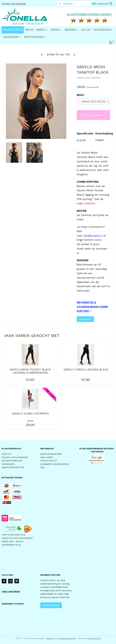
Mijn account (102, 4)
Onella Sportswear (14, 4)
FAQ (42, 467)
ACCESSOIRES (103, 30)
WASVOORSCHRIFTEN (13, 467)
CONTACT (7, 454)
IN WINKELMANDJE (93, 115)
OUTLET (86, 30)
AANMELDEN (51, 605)
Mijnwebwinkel (95, 638)
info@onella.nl (93, 235)
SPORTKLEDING (13, 30)
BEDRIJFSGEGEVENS (51, 454)
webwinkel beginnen (67, 638)
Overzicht (85, 319)
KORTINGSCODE (35, 37)
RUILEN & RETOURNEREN (15, 457)
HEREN (56, 30)
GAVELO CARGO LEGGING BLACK (86, 369)
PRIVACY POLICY (49, 461)
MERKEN (72, 30)
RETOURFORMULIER (12, 461)
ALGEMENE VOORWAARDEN (55, 464)
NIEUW (29, 30)
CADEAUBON (12, 37)
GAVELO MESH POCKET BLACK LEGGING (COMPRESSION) (30, 371)
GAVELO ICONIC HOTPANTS (30, 413)
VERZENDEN (8, 464)
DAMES (42, 30)
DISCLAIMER (47, 457)
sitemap (49, 638)
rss (56, 638)
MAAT (81, 95)
